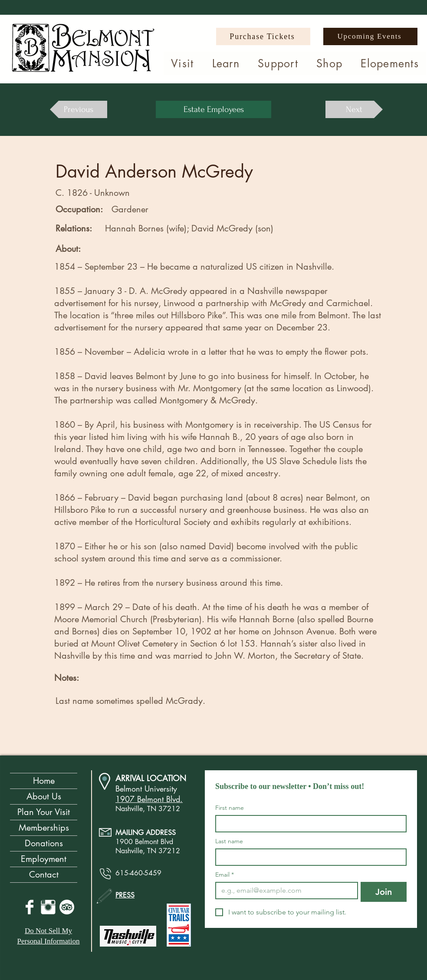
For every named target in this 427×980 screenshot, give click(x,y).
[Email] (284, 891)
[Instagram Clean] (48, 907)
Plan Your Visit (44, 812)
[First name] (308, 824)
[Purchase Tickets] (263, 36)
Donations (44, 843)
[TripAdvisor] (67, 907)
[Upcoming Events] (370, 36)
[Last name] (308, 857)
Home (44, 781)
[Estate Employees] (213, 109)
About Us (44, 796)
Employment (44, 859)
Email (225, 875)
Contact (44, 874)
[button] (182, 63)
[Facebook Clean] (30, 907)
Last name (229, 841)
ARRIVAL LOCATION (151, 778)
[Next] (354, 109)
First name (230, 808)
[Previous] (79, 109)
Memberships (44, 828)
